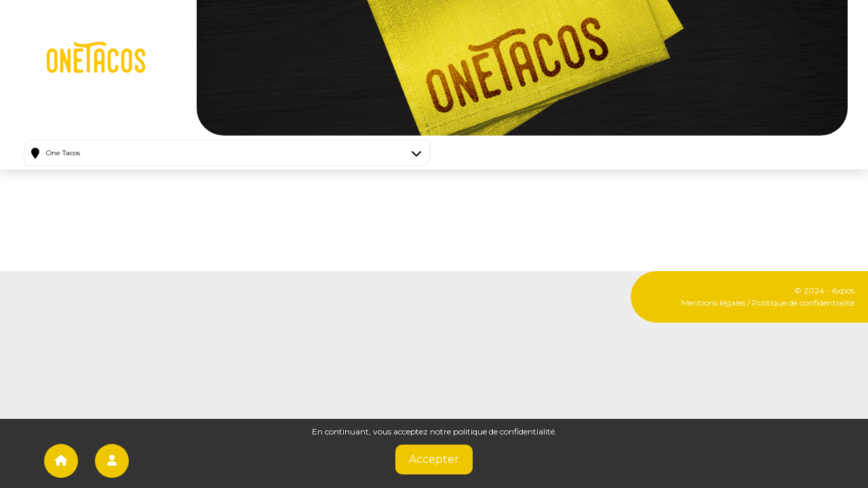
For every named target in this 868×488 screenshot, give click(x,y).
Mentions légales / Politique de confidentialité (768, 303)
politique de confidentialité (504, 431)
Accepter (434, 459)
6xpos (843, 290)
